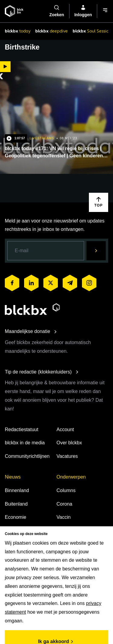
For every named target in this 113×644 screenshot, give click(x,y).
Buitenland (16, 504)
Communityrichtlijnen (27, 456)
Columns (66, 490)
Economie (16, 517)
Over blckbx (69, 443)
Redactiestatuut (22, 429)
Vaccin (64, 517)
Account (65, 429)
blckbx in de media (25, 443)
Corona (64, 504)
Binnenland (17, 490)
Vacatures (67, 456)
